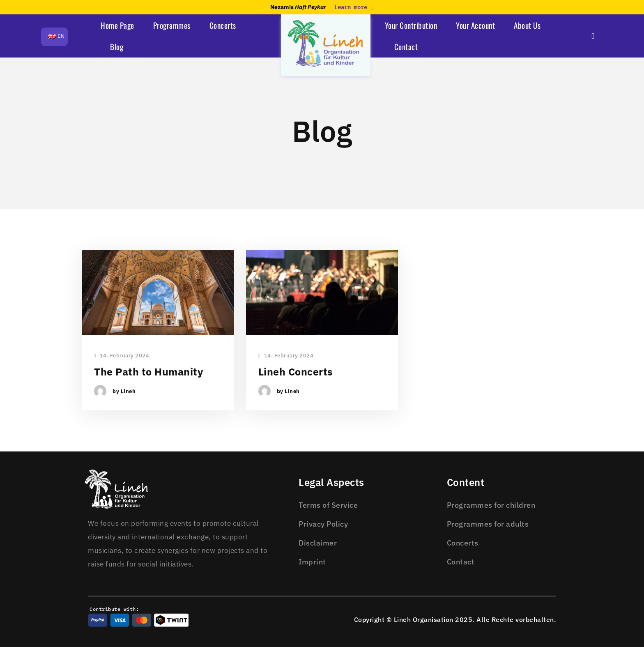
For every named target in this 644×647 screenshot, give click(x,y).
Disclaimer (318, 543)
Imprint (312, 562)
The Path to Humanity (148, 372)
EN (57, 36)
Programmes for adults (488, 524)
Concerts (223, 25)
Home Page (117, 25)
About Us (527, 25)
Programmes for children (491, 505)
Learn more (354, 7)
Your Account (475, 25)
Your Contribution (411, 25)
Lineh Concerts (296, 372)
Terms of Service (328, 505)
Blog (117, 46)
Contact (406, 46)
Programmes (172, 25)
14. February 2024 (122, 356)
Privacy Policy (323, 524)
